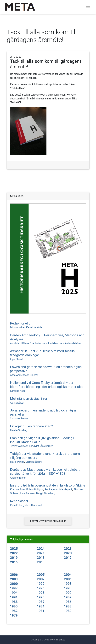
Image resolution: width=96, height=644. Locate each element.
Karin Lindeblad (35, 327)
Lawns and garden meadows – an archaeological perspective (46, 369)
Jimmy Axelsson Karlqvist (25, 446)
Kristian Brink (18, 489)
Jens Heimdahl (33, 505)
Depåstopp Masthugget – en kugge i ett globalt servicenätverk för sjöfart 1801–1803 (45, 472)
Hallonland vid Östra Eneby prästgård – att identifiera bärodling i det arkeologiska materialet (46, 385)
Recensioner (19, 501)
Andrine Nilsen (18, 478)
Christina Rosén (19, 418)
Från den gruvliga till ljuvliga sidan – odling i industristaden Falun (42, 440)
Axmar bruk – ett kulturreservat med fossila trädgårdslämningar (42, 353)
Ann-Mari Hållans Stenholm (25, 343)
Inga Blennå (17, 359)
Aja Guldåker (17, 403)
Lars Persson (28, 493)
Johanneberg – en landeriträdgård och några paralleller (43, 412)
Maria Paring (17, 462)
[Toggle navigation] (88, 7)
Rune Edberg (17, 505)
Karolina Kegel (18, 391)
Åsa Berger (46, 446)
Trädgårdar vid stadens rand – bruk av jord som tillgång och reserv (45, 456)
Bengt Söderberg (46, 493)
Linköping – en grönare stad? (31, 426)
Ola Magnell (66, 489)
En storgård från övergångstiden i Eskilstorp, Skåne (48, 485)
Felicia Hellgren (35, 489)
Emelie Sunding (19, 430)
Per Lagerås (51, 489)
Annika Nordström (70, 343)
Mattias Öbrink (34, 462)
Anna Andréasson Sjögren (24, 375)
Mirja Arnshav (17, 327)
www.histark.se (57, 640)
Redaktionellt (20, 323)
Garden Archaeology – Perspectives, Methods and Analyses (47, 337)
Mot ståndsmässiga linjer (29, 399)
